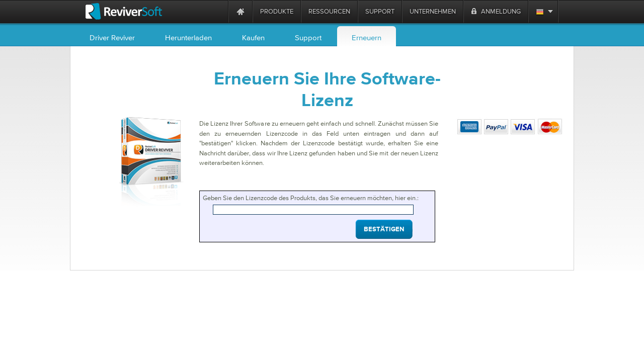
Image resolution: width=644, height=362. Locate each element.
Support (308, 37)
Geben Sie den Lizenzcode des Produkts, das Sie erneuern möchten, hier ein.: (311, 198)
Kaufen (253, 37)
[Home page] (240, 11)
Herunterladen (188, 37)
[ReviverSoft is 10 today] (218, 11)
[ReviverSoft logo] (124, 11)
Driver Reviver (112, 37)
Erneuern (367, 37)
